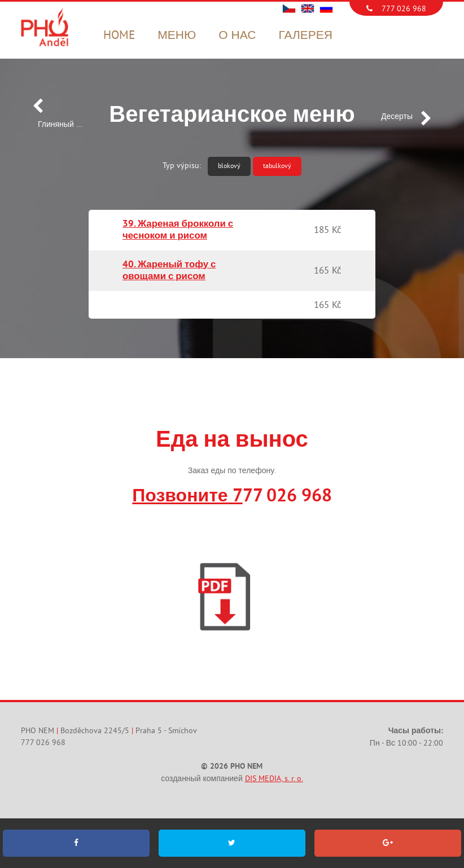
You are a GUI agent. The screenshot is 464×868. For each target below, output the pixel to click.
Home (119, 35)
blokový (229, 166)
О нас (237, 35)
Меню (177, 35)
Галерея (305, 35)
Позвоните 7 (187, 497)
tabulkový (277, 166)
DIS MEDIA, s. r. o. (274, 779)
